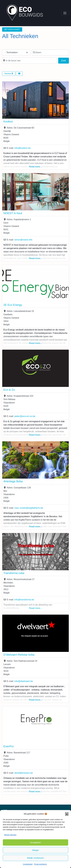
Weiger (35, 850)
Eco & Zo (9, 390)
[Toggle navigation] (65, 13)
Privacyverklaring (40, 864)
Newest (9, 73)
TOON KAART (12, 29)
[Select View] (19, 74)
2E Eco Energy (13, 305)
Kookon (8, 122)
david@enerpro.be (24, 773)
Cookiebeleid (28, 864)
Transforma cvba (14, 573)
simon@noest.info (23, 240)
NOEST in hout (13, 213)
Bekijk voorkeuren (35, 858)
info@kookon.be (22, 148)
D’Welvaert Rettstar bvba (19, 655)
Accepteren (36, 842)
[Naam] (50, 52)
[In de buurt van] (29, 61)
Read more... (36, 167)
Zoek (65, 60)
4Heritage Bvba (13, 481)
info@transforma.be (24, 600)
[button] (67, 814)
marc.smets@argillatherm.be (29, 508)
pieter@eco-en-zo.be (25, 416)
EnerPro (9, 746)
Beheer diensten (10, 835)
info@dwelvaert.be (24, 681)
